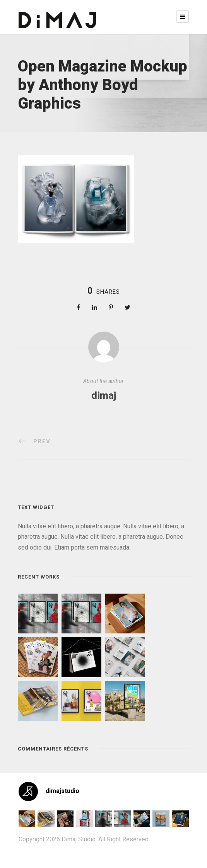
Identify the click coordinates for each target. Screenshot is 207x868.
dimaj (104, 395)
